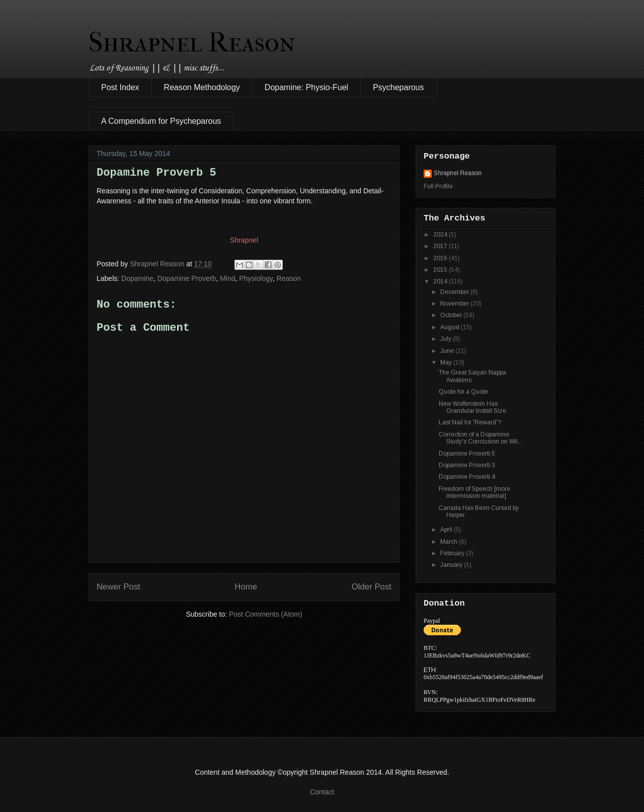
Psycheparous (398, 87)
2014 (441, 281)
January (452, 565)
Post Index (120, 87)
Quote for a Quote (463, 392)
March (450, 542)
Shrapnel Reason (192, 42)
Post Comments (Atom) (265, 614)
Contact (322, 792)
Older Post (372, 587)
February (453, 553)
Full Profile (438, 186)
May (447, 362)
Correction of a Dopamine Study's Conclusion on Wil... (480, 438)
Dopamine (137, 278)
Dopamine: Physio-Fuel (306, 87)
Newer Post (118, 587)
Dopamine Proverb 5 (467, 454)
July (447, 339)
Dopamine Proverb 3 (467, 465)
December (455, 292)
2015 (441, 270)
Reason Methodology (202, 87)
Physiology (256, 278)
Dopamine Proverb (187, 278)
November (455, 304)
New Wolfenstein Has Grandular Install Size (472, 407)
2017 (441, 246)
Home (246, 587)
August (451, 327)
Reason (289, 278)
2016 (441, 258)
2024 (441, 235)
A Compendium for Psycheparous (161, 121)
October (452, 315)
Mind (227, 278)
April (447, 530)
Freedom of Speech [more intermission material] (474, 492)
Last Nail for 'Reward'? (470, 422)
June (448, 351)
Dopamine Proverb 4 (467, 477)
